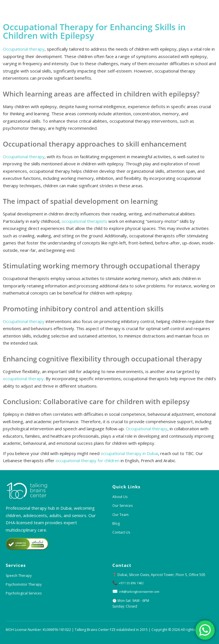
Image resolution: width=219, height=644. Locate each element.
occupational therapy (23, 378)
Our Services (122, 506)
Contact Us (121, 532)
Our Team (120, 515)
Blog (116, 523)
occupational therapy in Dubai (129, 453)
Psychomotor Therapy (24, 584)
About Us (120, 497)
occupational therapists (84, 221)
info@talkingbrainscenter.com (143, 591)
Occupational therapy (24, 49)
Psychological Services (24, 593)
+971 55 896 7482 (133, 583)
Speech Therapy (19, 576)
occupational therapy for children (88, 460)
